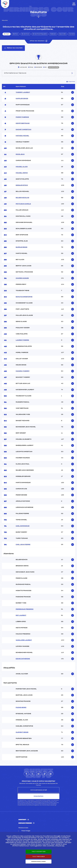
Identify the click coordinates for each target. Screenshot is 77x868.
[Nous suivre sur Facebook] (26, 774)
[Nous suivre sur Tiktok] (45, 774)
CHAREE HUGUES (22, 278)
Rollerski (53, 34)
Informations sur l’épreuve (38, 73)
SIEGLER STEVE (22, 185)
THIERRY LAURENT (23, 92)
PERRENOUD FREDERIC (25, 609)
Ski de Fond (25, 34)
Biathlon (15, 34)
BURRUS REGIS (22, 247)
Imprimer (71, 82)
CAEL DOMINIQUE (23, 526)
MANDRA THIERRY (23, 371)
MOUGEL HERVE (22, 173)
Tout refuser (38, 857)
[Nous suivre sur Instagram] (38, 774)
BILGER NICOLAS (22, 198)
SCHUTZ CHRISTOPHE (24, 297)
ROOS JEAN (20, 154)
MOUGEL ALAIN (22, 167)
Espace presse (25, 823)
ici (55, 805)
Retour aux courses (13, 48)
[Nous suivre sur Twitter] (32, 774)
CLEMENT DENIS (22, 732)
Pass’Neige (26, 831)
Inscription (38, 796)
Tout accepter (38, 852)
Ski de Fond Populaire (40, 34)
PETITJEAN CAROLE (23, 204)
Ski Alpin (7, 34)
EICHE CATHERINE (23, 659)
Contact (22, 820)
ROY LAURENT (21, 615)
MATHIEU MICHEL (22, 136)
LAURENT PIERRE (22, 340)
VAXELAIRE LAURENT (24, 640)
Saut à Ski (63, 34)
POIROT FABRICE (22, 117)
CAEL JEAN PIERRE (23, 545)
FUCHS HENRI (21, 708)
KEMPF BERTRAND (23, 123)
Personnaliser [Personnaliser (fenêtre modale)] (38, 862)
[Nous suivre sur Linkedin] (51, 774)
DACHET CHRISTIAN (23, 130)
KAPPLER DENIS (22, 99)
